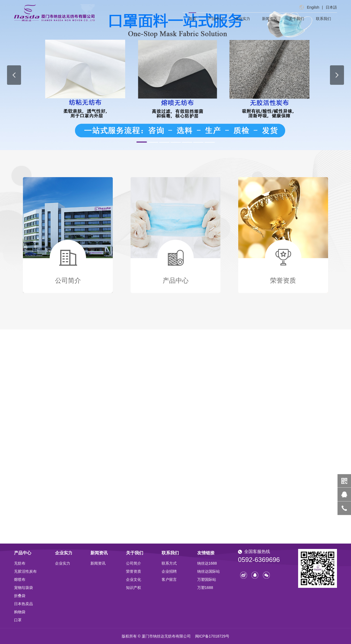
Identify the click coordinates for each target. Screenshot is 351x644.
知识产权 (134, 588)
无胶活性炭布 (25, 571)
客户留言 (169, 579)
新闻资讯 (270, 19)
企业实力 (243, 19)
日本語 (331, 7)
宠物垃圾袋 (23, 588)
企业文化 (134, 579)
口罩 (18, 620)
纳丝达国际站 (209, 571)
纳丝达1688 (207, 563)
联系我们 (323, 19)
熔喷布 (20, 579)
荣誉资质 (134, 571)
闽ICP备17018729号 (212, 636)
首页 (192, 19)
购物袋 (20, 612)
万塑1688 (205, 588)
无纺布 (20, 563)
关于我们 (297, 19)
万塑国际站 (207, 579)
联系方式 (169, 563)
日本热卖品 (23, 604)
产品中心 (216, 19)
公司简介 (134, 563)
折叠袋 (20, 596)
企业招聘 (169, 571)
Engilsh (313, 7)
